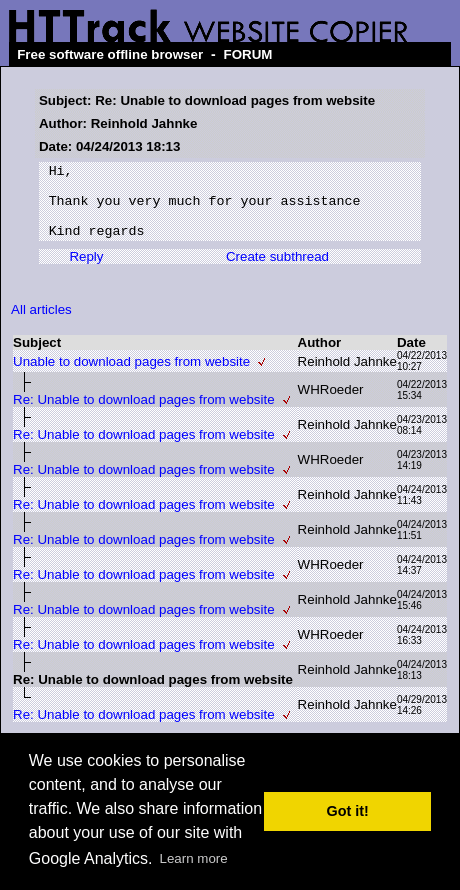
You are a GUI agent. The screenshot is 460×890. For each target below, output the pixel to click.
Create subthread (277, 271)
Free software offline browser (110, 54)
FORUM (248, 54)
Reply (86, 271)
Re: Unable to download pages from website (144, 414)
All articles (41, 324)
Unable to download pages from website (131, 376)
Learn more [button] (194, 858)
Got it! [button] (348, 811)
